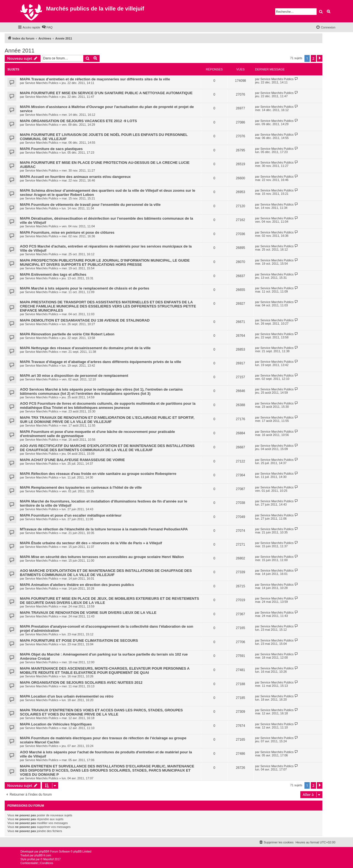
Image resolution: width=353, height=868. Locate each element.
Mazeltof (49, 859)
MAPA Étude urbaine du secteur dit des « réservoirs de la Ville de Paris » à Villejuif (91, 543)
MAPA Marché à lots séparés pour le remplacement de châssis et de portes (85, 288)
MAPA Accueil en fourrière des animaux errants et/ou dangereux (75, 177)
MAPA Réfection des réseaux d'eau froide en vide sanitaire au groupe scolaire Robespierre (98, 474)
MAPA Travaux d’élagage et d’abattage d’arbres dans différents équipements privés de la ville (101, 362)
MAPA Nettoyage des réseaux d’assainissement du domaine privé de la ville (85, 348)
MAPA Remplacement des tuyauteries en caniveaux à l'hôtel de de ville (81, 487)
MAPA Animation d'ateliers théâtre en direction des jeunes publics (77, 585)
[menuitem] (47, 27)
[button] (320, 58)
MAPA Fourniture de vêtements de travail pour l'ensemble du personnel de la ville (90, 205)
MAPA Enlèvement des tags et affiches (53, 274)
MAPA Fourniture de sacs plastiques (51, 149)
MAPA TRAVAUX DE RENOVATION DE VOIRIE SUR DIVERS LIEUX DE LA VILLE (88, 613)
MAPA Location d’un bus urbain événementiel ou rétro (67, 696)
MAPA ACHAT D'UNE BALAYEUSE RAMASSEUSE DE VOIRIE (72, 460)
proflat (31, 859)
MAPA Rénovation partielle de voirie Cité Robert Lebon (67, 334)
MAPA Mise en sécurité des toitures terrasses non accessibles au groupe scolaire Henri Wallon (102, 557)
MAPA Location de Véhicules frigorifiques (56, 724)
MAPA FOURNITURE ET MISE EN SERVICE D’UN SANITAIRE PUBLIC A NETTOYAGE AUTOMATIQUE (106, 93)
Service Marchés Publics (42, 83)
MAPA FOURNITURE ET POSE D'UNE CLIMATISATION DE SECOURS (79, 641)
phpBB (43, 852)
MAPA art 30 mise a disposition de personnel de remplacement (74, 376)
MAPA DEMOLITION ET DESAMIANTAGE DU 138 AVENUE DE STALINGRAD (85, 320)
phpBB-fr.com (43, 855)
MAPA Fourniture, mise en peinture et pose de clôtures (67, 232)
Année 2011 (20, 51)
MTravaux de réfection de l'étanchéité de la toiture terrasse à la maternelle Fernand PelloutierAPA (104, 529)
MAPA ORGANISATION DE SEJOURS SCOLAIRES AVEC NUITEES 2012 (81, 682)
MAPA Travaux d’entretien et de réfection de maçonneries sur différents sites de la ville (95, 79)
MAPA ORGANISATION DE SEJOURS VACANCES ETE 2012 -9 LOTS (78, 121)
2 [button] (313, 58)
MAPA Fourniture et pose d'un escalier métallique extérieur (71, 515)
